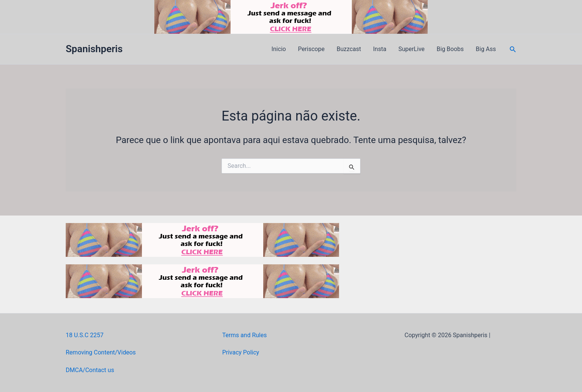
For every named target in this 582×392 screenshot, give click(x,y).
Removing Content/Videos (101, 352)
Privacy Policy (241, 352)
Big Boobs (450, 49)
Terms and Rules (245, 335)
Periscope (311, 49)
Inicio (279, 49)
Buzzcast (349, 49)
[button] (513, 49)
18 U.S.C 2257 (85, 335)
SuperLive (412, 49)
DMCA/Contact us (90, 370)
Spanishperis (94, 49)
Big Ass (486, 49)
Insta (380, 49)
